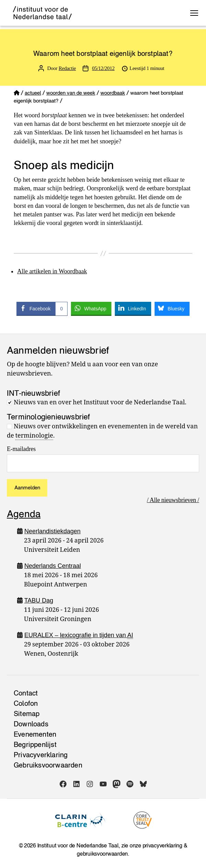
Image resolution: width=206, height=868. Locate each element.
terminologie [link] (34, 436)
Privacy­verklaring (41, 755)
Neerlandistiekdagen (52, 531)
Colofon (26, 703)
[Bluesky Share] (172, 308)
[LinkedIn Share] (133, 308)
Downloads (31, 724)
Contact (26, 693)
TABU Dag (39, 601)
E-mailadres (21, 449)
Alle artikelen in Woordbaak (52, 271)
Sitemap (27, 714)
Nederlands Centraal (53, 566)
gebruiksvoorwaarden (102, 854)
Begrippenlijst (35, 745)
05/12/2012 (103, 68)
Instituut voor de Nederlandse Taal (78, 845)
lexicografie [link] (76, 635)
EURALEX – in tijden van (79, 635)
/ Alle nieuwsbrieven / (173, 500)
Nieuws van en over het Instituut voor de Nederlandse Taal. (100, 402)
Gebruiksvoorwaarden (48, 765)
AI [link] (130, 635)
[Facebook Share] (42, 308)
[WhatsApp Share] (91, 308)
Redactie (67, 68)
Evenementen (35, 734)
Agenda (24, 514)
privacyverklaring (162, 845)
